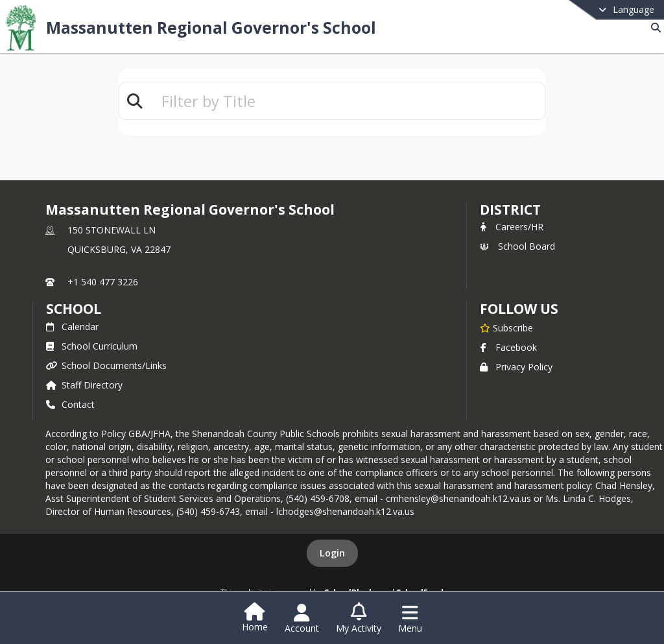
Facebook (508, 347)
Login (332, 553)
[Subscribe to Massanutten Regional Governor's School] (506, 328)
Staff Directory (84, 385)
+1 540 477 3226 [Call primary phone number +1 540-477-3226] (103, 282)
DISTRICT (510, 209)
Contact (70, 404)
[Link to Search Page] (653, 28)
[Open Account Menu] (302, 619)
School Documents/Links (106, 365)
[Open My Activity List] (359, 619)
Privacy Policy (516, 367)
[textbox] (348, 101)
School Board (517, 246)
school (74, 309)
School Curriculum (92, 346)
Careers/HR (512, 227)
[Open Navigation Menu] (410, 619)
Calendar (72, 327)
